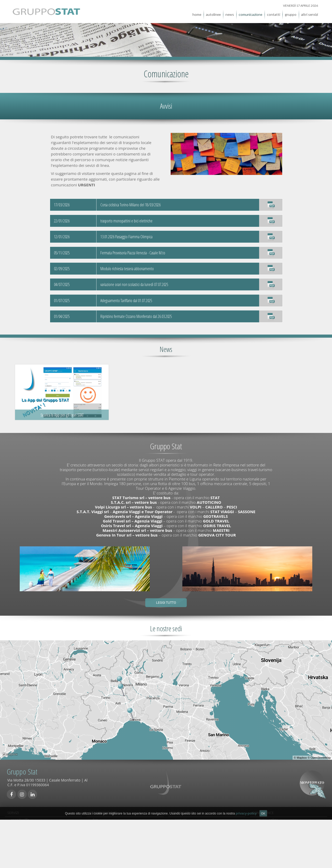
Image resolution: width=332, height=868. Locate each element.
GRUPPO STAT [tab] (182, 809)
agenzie (181, 826)
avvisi (97, 826)
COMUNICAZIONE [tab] (103, 809)
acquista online (23, 826)
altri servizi (310, 11)
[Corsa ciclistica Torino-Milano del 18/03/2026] (271, 202)
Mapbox (302, 755)
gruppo (291, 11)
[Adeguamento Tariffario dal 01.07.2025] (271, 297)
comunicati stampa (108, 850)
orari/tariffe (20, 820)
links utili (100, 838)
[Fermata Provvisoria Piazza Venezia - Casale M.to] (271, 249)
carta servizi (266, 832)
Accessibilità (266, 844)
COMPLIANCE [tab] (263, 809)
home (197, 11)
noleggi (17, 838)
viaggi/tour (20, 844)
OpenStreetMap (321, 755)
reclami (99, 832)
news (230, 11)
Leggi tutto (166, 599)
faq (95, 820)
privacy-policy (267, 820)
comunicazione (250, 11)
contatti (274, 11)
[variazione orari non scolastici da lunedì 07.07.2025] (271, 281)
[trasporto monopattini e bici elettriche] (271, 218)
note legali (264, 850)
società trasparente (271, 838)
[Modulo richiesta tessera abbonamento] (271, 265)
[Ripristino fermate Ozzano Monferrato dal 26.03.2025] (271, 313)
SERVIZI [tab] (13, 809)
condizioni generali (108, 844)
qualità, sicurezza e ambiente (279, 826)
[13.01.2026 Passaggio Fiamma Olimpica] (271, 233)
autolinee (213, 11)
